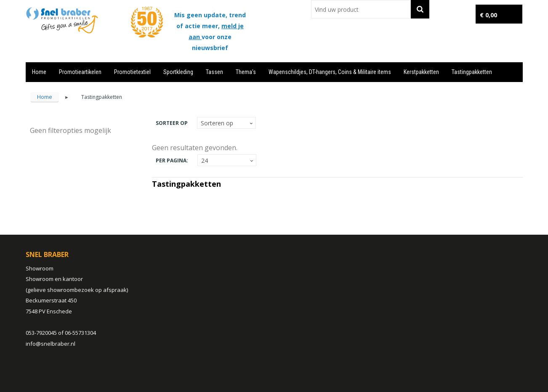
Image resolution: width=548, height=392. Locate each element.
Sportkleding (178, 72)
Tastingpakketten (472, 72)
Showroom (40, 268)
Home (39, 72)
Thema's (246, 72)
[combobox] (361, 9)
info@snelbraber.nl (51, 344)
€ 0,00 (488, 15)
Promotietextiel (132, 72)
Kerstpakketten (421, 72)
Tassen (214, 72)
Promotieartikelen (80, 72)
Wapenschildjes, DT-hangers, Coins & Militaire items (330, 72)
